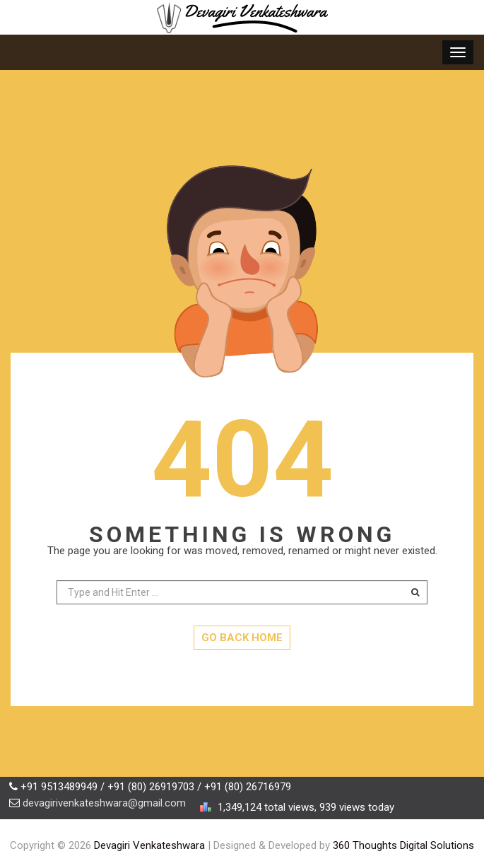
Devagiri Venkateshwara (149, 845)
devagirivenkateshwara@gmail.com (104, 803)
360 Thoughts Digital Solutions (403, 845)
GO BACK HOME (242, 638)
